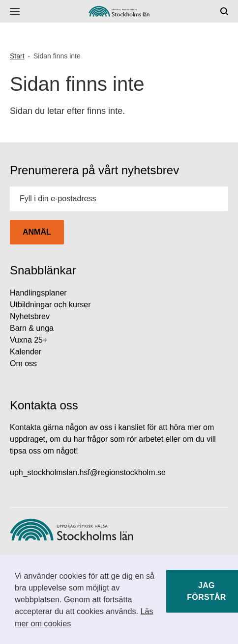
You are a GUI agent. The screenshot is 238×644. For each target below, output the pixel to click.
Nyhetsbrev (30, 316)
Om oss (23, 363)
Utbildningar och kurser (50, 305)
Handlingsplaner (38, 293)
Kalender (26, 352)
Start (17, 56)
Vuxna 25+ (29, 340)
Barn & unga (32, 328)
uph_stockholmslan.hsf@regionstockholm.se (88, 472)
